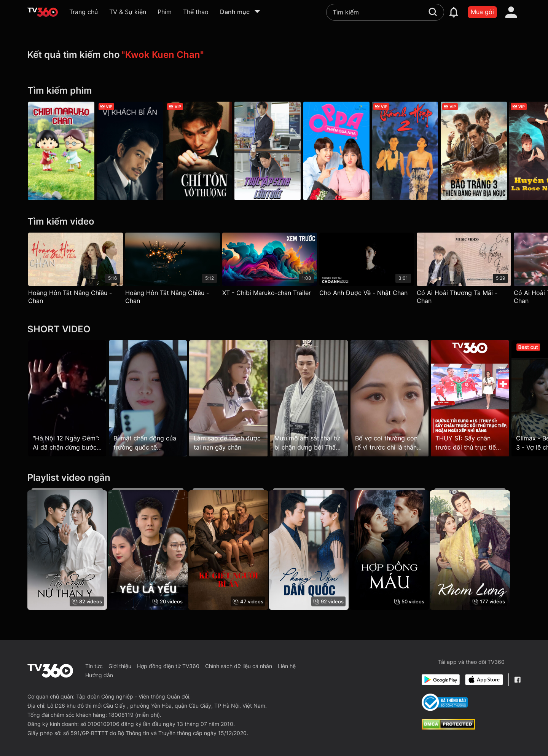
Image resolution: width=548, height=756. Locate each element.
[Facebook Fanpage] (517, 680)
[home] (43, 12)
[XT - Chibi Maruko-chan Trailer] (274, 266)
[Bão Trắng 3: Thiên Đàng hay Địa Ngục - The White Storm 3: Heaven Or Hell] (487, 151)
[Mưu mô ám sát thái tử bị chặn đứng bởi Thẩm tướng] (315, 399)
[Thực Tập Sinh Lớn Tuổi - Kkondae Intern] (274, 151)
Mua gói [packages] (482, 12)
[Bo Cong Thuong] (445, 702)
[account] (511, 12)
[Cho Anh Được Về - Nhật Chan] (373, 266)
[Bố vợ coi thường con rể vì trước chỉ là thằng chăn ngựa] (398, 399)
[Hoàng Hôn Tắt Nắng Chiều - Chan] (76, 270)
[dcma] (448, 727)
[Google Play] (441, 680)
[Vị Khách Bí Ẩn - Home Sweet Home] (132, 151)
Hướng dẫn (99, 675)
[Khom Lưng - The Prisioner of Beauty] (481, 549)
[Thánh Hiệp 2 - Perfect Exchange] (416, 151)
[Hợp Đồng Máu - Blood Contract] (398, 549)
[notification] (454, 12)
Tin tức (94, 666)
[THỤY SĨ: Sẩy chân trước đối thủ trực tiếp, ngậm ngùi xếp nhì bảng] (481, 399)
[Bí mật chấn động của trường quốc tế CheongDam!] (150, 399)
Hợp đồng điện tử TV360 (168, 666)
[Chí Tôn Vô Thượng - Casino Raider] (203, 151)
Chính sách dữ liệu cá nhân (239, 666)
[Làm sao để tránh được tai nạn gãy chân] (233, 399)
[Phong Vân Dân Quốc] (315, 549)
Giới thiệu (120, 666)
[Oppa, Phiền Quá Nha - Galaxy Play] (345, 151)
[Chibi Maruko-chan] (61, 151)
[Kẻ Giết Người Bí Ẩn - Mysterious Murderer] (233, 549)
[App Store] (484, 680)
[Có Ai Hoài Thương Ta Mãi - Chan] (472, 270)
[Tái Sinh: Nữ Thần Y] (67, 549)
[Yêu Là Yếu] (150, 549)
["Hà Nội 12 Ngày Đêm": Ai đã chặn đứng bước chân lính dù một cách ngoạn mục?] (67, 399)
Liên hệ (287, 666)
